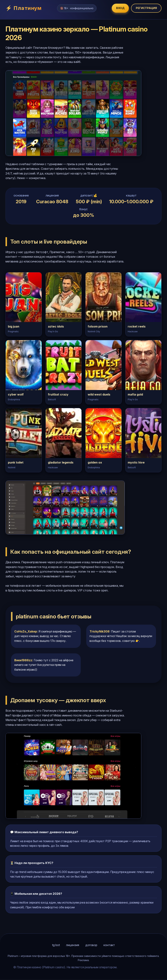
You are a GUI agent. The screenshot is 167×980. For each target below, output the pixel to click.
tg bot (56, 946)
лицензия (73, 946)
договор (91, 946)
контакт (109, 946)
